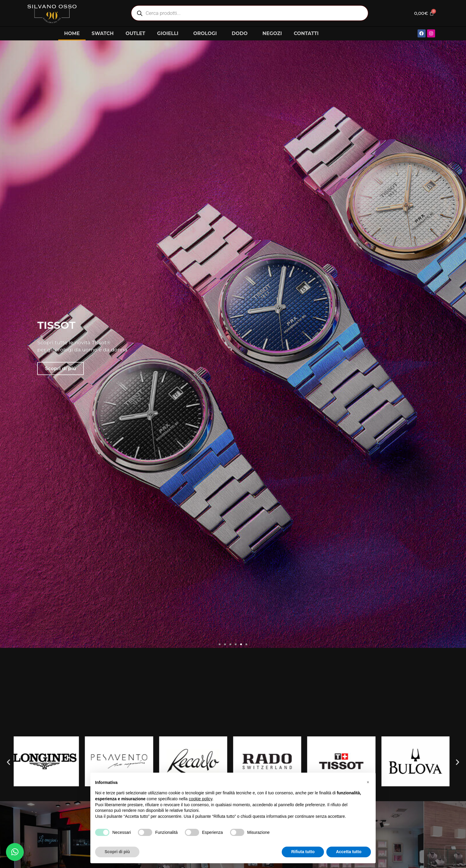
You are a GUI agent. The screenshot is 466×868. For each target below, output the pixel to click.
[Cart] (423, 13)
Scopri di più (60, 419)
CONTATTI (306, 33)
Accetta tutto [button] (349, 852)
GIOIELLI (169, 34)
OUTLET (135, 33)
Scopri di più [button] (117, 852)
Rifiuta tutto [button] (303, 852)
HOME (72, 33)
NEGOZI (272, 33)
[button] (220, 644)
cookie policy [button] (200, 799)
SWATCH (103, 33)
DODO (241, 34)
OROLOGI (206, 34)
